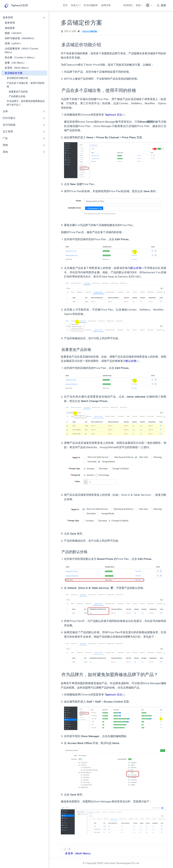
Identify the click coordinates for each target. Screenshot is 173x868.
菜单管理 (10, 23)
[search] (162, 5)
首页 (65, 5)
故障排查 (106, 5)
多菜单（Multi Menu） (18, 68)
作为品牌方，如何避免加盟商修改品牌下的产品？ (26, 103)
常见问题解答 (91, 5)
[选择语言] (150, 5)
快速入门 (76, 5)
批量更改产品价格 (18, 92)
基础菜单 (10, 28)
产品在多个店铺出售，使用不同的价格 (26, 85)
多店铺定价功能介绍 (17, 78)
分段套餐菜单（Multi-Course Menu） (21, 51)
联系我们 (128, 5)
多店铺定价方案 (14, 73)
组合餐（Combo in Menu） (20, 58)
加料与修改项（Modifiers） (20, 38)
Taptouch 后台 (115, 115)
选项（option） (14, 43)
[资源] (139, 5)
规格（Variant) (13, 33)
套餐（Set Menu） (15, 63)
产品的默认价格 (17, 96)
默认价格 (137, 268)
